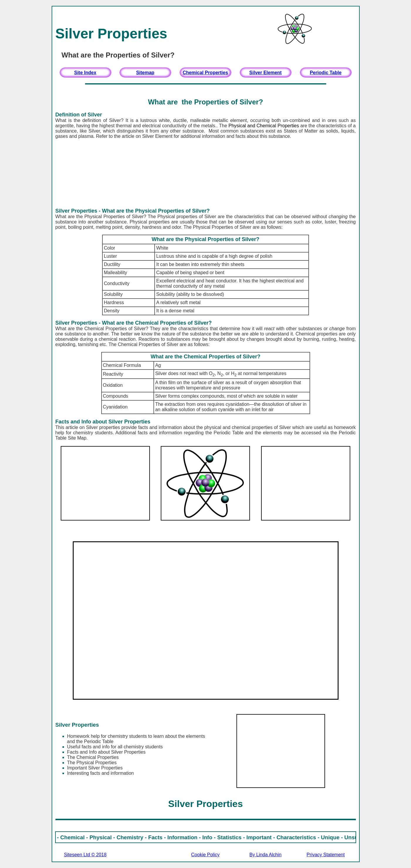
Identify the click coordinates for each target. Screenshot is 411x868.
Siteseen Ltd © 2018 (85, 855)
